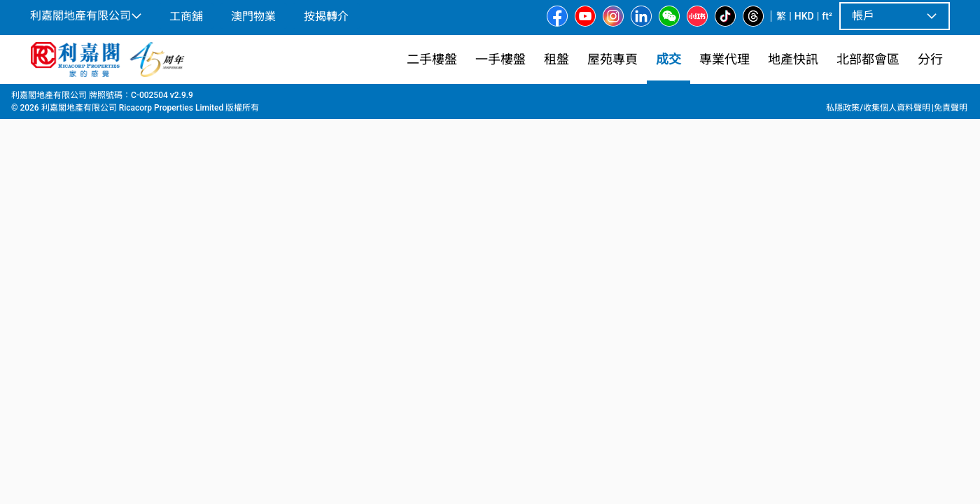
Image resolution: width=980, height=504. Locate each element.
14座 (374, 99)
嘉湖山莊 (232, 99)
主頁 (38, 99)
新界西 (104, 99)
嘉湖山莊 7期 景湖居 (307, 99)
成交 (69, 99)
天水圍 (146, 99)
